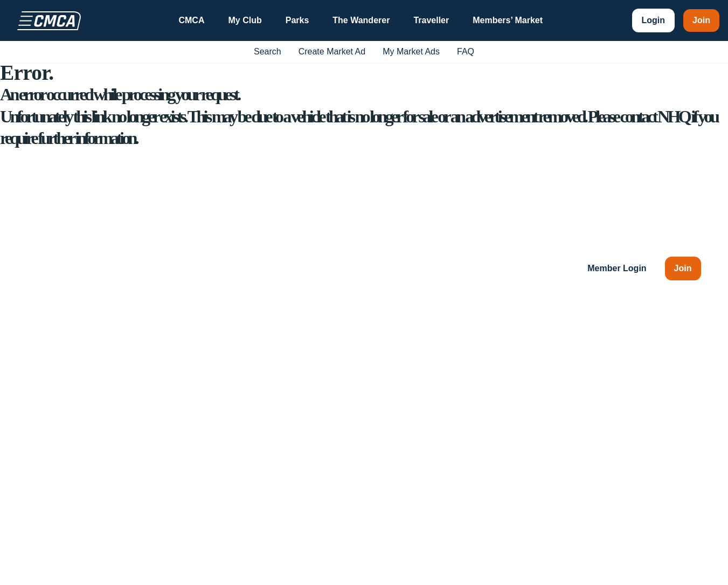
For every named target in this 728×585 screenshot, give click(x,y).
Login (654, 20)
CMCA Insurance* (515, 353)
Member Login (617, 268)
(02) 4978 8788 (105, 396)
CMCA (191, 20)
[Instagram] (99, 474)
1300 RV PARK (107, 418)
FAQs (598, 424)
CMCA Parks (506, 377)
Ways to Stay (407, 377)
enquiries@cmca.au (87, 374)
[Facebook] (38, 474)
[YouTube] (68, 474)
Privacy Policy (674, 570)
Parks (297, 20)
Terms (622, 570)
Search (268, 51)
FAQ (466, 51)
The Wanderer (361, 20)
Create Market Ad (332, 51)
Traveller (431, 20)
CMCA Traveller (511, 400)
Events (395, 424)
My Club (245, 20)
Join (701, 20)
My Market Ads (411, 51)
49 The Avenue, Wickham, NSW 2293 (121, 353)
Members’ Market (508, 20)
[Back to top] (690, 474)
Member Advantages (627, 377)
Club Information (414, 353)
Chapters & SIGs (414, 400)
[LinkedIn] (129, 474)
